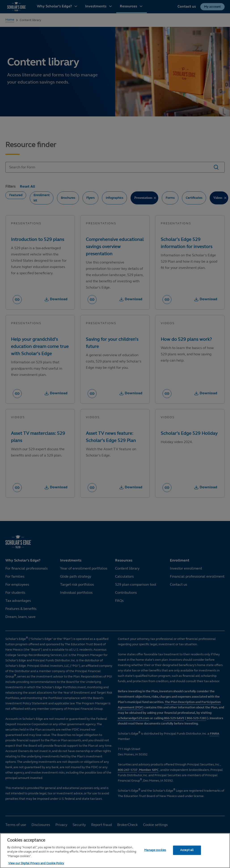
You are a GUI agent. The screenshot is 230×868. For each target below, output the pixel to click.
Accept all (187, 850)
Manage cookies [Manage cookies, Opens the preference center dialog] (155, 850)
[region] (115, 851)
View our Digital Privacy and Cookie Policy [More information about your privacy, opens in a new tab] (36, 863)
